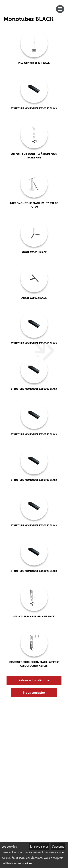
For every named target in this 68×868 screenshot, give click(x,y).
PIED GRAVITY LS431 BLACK (34, 63)
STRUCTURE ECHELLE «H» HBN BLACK (34, 616)
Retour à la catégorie (34, 680)
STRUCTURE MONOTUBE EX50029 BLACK (34, 571)
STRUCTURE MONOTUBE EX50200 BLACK (34, 389)
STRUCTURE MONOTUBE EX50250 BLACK (34, 108)
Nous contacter (34, 693)
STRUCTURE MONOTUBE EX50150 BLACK (34, 434)
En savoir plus (39, 846)
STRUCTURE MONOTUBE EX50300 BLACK (34, 343)
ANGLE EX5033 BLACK (34, 298)
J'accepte (58, 846)
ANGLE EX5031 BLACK (34, 252)
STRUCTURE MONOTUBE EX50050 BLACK (34, 525)
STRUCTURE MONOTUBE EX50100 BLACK (34, 480)
